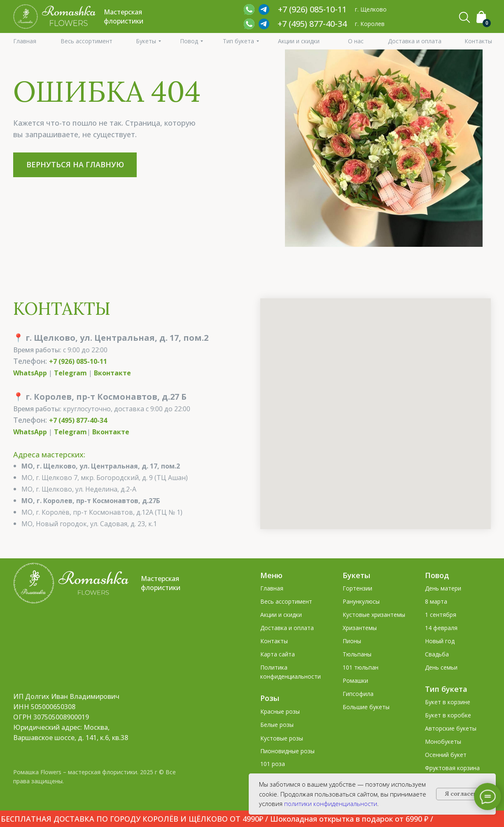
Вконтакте (112, 373)
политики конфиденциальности (331, 804)
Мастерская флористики (161, 583)
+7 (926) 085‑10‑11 (312, 9)
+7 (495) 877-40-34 (312, 24)
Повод (437, 575)
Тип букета (446, 689)
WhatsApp (30, 373)
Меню (271, 575)
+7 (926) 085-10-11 (78, 361)
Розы (270, 698)
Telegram (70, 373)
